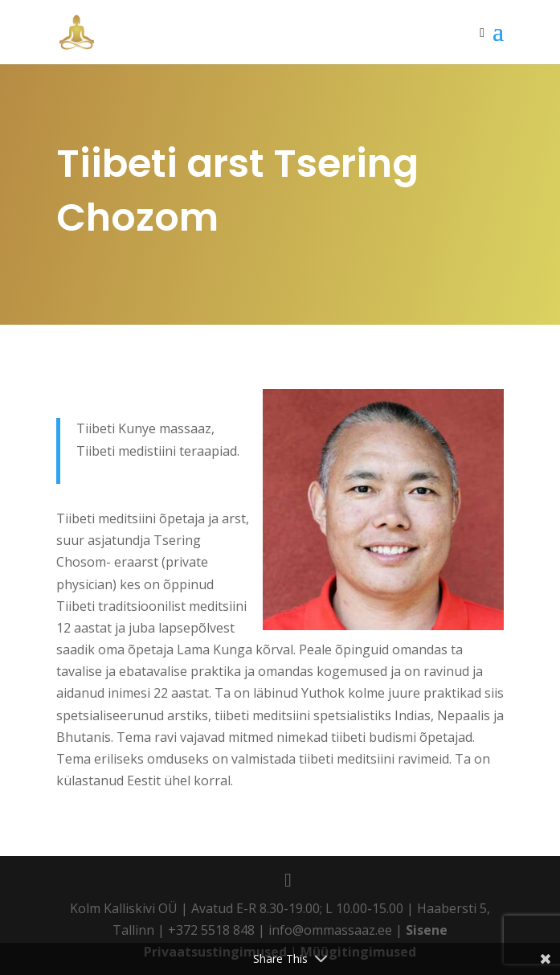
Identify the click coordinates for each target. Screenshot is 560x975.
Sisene (427, 930)
